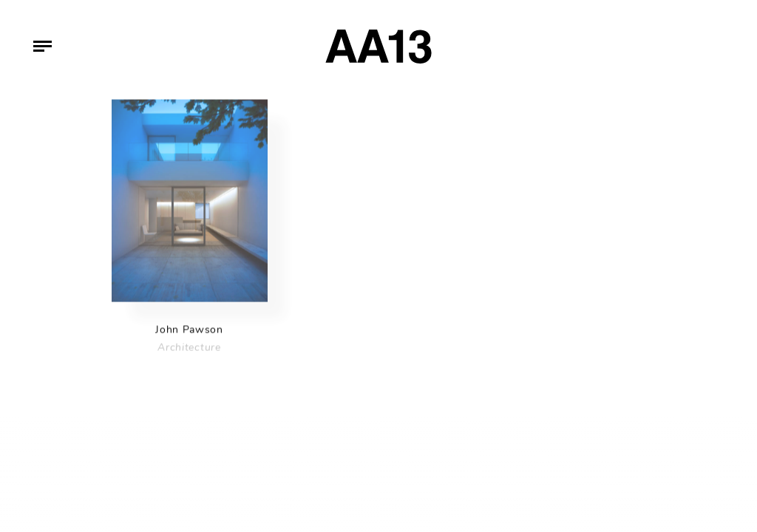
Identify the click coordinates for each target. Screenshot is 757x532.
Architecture (189, 350)
